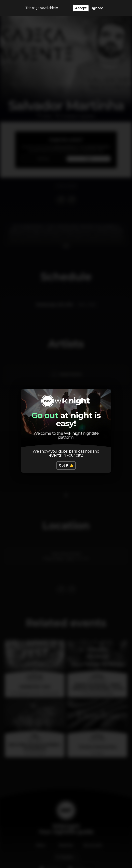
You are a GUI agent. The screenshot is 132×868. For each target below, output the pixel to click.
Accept (81, 8)
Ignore (98, 8)
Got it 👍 (66, 465)
